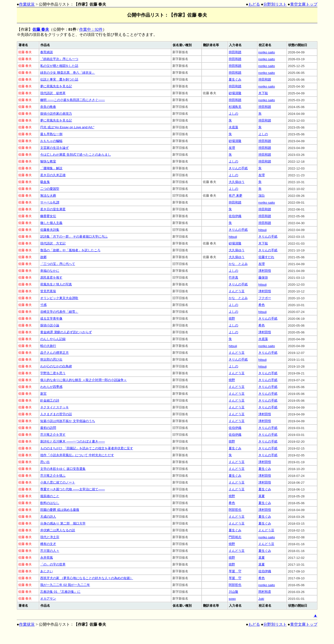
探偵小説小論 (50, 325)
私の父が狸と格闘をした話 (59, 66)
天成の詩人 (48, 517)
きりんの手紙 (238, 168)
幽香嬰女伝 (48, 216)
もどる (254, 4)
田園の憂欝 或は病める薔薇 (60, 510)
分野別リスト (275, 4)
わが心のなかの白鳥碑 (56, 366)
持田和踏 (235, 52)
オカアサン (48, 599)
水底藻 (233, 127)
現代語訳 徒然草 (53, 93)
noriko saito (267, 52)
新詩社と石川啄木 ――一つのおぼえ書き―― (73, 441)
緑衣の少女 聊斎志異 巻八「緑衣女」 (68, 73)
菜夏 (262, 496)
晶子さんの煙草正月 (54, 353)
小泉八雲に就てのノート (58, 482)
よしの (233, 114)
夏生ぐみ (235, 79)
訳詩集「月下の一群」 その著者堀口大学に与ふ (74, 236)
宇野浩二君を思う (53, 373)
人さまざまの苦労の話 (56, 414)
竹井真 (233, 277)
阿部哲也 (235, 510)
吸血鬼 (45, 182)
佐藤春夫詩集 (50, 230)
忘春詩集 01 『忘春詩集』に (60, 592)
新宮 (43, 394)
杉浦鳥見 (235, 107)
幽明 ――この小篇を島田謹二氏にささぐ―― (73, 100)
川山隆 (233, 592)
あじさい (47, 571)
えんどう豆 (237, 291)
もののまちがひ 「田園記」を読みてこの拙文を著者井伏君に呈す (87, 448)
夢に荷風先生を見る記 (56, 86)
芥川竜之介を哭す (53, 435)
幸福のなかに (50, 271)
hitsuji (263, 230)
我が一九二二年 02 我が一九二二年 (65, 585)
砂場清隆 (235, 93)
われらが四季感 (51, 387)
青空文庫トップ (304, 4)
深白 (262, 196)
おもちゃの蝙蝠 (51, 141)
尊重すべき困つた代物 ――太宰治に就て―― (73, 489)
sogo (232, 599)
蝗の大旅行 (48, 346)
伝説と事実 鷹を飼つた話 (59, 79)
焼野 (232, 318)
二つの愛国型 (50, 189)
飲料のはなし (50, 503)
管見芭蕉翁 (48, 291)
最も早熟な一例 (51, 134)
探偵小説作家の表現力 (56, 114)
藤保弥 (263, 277)
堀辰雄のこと (50, 496)
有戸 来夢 (236, 196)
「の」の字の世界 (53, 564)
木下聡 (263, 93)
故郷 (43, 257)
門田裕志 (235, 537)
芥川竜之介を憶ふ (53, 476)
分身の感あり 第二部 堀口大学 (63, 523)
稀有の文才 (48, 544)
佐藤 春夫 (41, 29)
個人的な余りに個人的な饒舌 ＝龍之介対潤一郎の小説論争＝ (83, 380)
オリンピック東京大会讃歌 (59, 298)
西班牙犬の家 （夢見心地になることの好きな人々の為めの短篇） (87, 578)
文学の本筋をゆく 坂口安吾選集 (63, 469)
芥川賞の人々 (50, 551)
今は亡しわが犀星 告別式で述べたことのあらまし (76, 155)
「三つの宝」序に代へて (58, 264)
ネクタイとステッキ (54, 407)
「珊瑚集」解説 (51, 168)
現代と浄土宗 (50, 537)
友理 (232, 148)
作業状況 (27, 4)
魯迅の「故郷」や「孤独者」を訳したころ (70, 250)
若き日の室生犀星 (53, 209)
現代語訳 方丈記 (53, 243)
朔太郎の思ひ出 (51, 359)
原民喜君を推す (51, 277)
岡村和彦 (265, 592)
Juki (261, 599)
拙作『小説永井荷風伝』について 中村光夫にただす (77, 455)
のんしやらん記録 (53, 339)
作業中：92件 (91, 29)
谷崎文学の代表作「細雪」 (59, 312)
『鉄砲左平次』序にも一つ (59, 59)
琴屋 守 (235, 571)
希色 (262, 305)
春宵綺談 (47, 52)
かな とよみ (238, 264)
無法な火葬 (48, 196)
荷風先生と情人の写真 (56, 284)
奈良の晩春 (48, 107)
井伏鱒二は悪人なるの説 (58, 530)
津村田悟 (265, 271)
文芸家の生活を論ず (54, 148)
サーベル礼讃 (50, 202)
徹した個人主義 (51, 223)
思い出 (45, 462)
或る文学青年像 (51, 318)
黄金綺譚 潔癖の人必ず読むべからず (66, 332)
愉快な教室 (48, 161)
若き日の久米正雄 (53, 175)
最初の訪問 (48, 428)
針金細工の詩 (50, 400)
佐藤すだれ (266, 257)
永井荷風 (47, 558)
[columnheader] (28, 45)
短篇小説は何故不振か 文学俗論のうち (68, 421)
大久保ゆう (237, 182)
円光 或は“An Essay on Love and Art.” (67, 127)
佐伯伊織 (235, 216)
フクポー (265, 298)
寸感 (43, 305)
